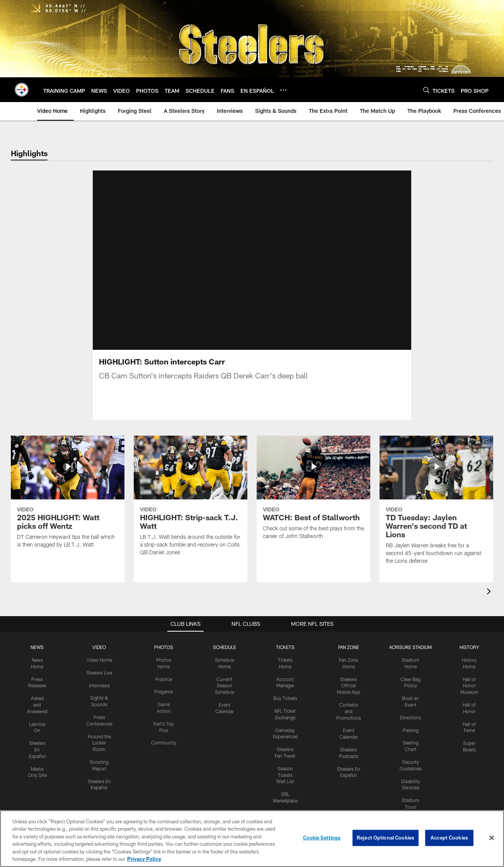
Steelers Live (99, 673)
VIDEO (99, 647)
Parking (411, 730)
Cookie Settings (322, 838)
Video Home (99, 660)
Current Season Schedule (225, 686)
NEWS (37, 647)
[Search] (426, 90)
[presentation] (490, 592)
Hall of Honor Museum (469, 686)
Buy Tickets (285, 698)
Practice (164, 679)
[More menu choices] (283, 90)
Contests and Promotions (349, 711)
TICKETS (285, 647)
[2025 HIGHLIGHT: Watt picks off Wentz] (68, 497)
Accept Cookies (449, 838)
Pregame (163, 692)
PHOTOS (164, 647)
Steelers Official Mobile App (348, 686)
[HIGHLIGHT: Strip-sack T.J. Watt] (191, 501)
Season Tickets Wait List (285, 775)
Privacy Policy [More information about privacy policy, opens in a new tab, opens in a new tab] (144, 859)
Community (164, 743)
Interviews (99, 685)
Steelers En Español (37, 749)
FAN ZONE (349, 647)
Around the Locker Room (99, 743)
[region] (252, 839)
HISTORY (469, 647)
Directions (410, 717)
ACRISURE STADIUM (410, 647)
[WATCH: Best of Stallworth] (313, 492)
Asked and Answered (37, 705)
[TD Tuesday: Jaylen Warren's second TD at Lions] (436, 505)
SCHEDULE (225, 647)
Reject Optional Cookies (386, 838)
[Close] (492, 838)
